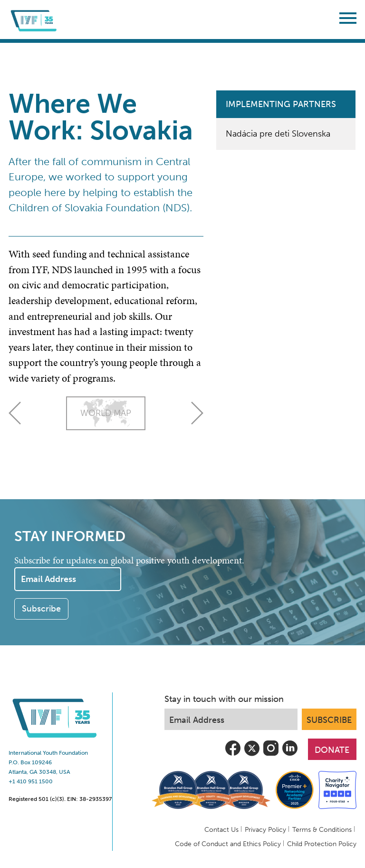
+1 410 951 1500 (31, 781)
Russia (15, 413)
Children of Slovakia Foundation (84, 208)
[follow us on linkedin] (290, 755)
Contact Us (221, 830)
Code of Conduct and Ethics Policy (228, 844)
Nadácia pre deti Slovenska (278, 134)
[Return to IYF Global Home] (35, 20)
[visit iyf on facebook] (233, 755)
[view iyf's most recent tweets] (252, 755)
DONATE (332, 750)
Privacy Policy (265, 830)
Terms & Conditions (322, 830)
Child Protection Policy (322, 844)
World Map (106, 413)
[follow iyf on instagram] (271, 755)
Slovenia (197, 413)
